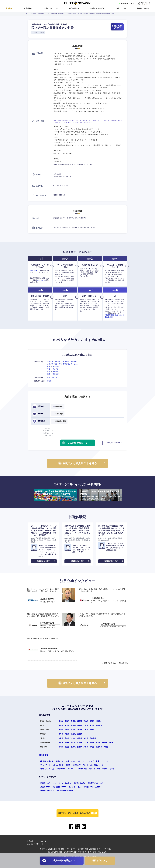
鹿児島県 (99, 747)
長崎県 (73, 747)
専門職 (68, 765)
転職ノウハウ (121, 8)
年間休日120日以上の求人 (92, 787)
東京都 (49, 381)
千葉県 (86, 725)
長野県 (92, 730)
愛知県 (73, 734)
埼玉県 (80, 725)
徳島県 (92, 743)
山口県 (86, 743)
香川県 (98, 743)
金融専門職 (61, 769)
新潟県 (61, 730)
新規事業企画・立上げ (71, 364)
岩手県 (80, 721)
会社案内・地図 (46, 849)
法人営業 (56, 369)
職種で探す (44, 755)
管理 (67, 761)
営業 (48, 369)
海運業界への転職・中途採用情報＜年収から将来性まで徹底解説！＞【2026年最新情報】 (55, 495)
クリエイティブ (45, 765)
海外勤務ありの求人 (60, 787)
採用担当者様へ (143, 8)
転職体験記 (28, 8)
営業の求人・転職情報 (38, 14)
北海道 (61, 721)
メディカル (71, 769)
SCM (49, 367)
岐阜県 (61, 734)
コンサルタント (58, 765)
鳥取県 (61, 743)
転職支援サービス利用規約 (102, 849)
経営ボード (60, 761)
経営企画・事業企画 (54, 362)
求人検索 (9, 8)
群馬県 (73, 725)
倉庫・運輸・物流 (53, 378)
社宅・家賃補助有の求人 (65, 791)
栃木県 (67, 725)
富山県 (67, 730)
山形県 (92, 721)
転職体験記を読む (44, 561)
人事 (79, 761)
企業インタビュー (51, 8)
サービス (105, 761)
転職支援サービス (97, 8)
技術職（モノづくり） (47, 769)
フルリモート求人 (75, 787)
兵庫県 (80, 738)
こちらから (41, 280)
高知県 (111, 743)
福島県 (98, 721)
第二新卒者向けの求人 (96, 783)
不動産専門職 (82, 769)
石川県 (73, 730)
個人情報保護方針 (55, 852)
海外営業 (56, 371)
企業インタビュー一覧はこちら (116, 663)
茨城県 (61, 725)
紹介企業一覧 (74, 8)
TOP (26, 14)
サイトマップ (90, 852)
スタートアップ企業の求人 (62, 783)
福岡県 (61, 747)
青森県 (67, 721)
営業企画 (56, 374)
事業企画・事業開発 (70, 362)
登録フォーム (34, 271)
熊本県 (80, 747)
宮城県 (86, 721)
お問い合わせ (102, 852)
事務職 (105, 769)
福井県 (80, 730)
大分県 (86, 747)
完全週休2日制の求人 (47, 791)
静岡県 (67, 734)
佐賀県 (67, 747)
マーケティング (88, 761)
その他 (112, 769)
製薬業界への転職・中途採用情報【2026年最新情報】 (101, 495)
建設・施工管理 (94, 769)
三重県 (80, 734)
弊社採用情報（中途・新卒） (65, 849)
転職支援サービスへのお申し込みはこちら (77, 813)
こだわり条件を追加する (113, 443)
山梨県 (86, 730)
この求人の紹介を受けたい (117, 27)
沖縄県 (106, 747)
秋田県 (73, 721)
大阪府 (73, 738)
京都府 (67, 738)
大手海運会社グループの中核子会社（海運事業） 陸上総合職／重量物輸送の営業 (91, 14)
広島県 (80, 743)
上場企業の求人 (45, 783)
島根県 (67, 743)
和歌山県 (93, 738)
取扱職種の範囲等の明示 (73, 852)
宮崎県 (92, 747)
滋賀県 (61, 738)
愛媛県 (105, 743)
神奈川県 (99, 725)
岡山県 (73, 743)
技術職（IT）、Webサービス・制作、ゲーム (88, 765)
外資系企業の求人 (79, 783)
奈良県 (86, 738)
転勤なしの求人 (45, 787)
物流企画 (56, 367)
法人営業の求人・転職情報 (56, 14)
